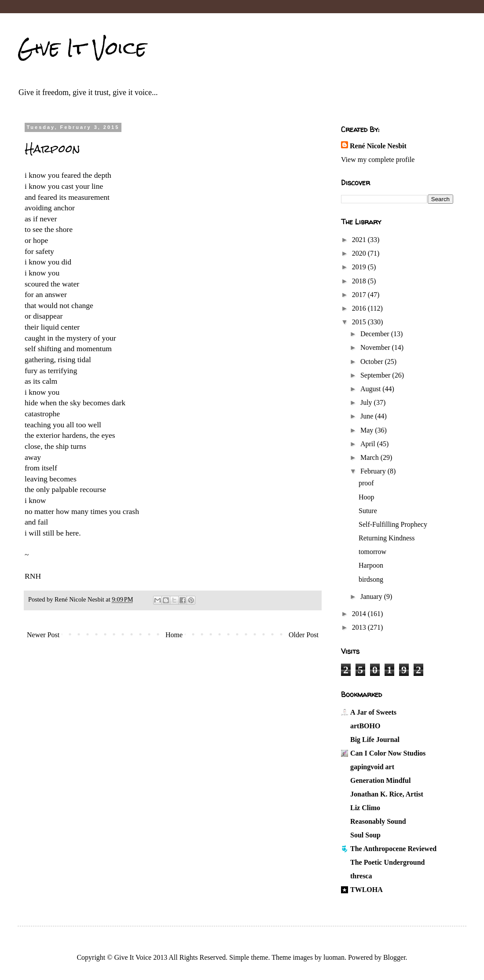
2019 (360, 267)
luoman (334, 957)
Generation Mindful (380, 780)
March (370, 457)
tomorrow (372, 552)
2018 (360, 281)
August (371, 389)
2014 (360, 614)
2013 (360, 627)
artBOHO (365, 726)
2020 (360, 253)
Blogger (394, 957)
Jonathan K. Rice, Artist (387, 794)
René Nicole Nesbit (378, 146)
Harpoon (371, 565)
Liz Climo (365, 808)
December (376, 334)
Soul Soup (365, 835)
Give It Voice (82, 48)
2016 (360, 308)
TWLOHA (367, 890)
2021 (360, 240)
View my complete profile (378, 160)
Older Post (304, 635)
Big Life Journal (375, 740)
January (372, 596)
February (374, 471)
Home (174, 635)
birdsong (371, 579)
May (368, 430)
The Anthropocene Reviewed (393, 849)
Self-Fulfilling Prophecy (393, 524)
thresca (361, 876)
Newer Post (43, 635)
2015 (360, 322)
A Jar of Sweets (373, 712)
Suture (368, 511)
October (373, 362)
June (368, 416)
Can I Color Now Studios (388, 753)
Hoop (367, 497)
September (376, 375)
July (367, 402)
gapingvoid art (372, 767)
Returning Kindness (387, 538)
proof (366, 483)
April (369, 444)
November (376, 347)
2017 (360, 295)
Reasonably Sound (378, 821)
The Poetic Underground (387, 862)
